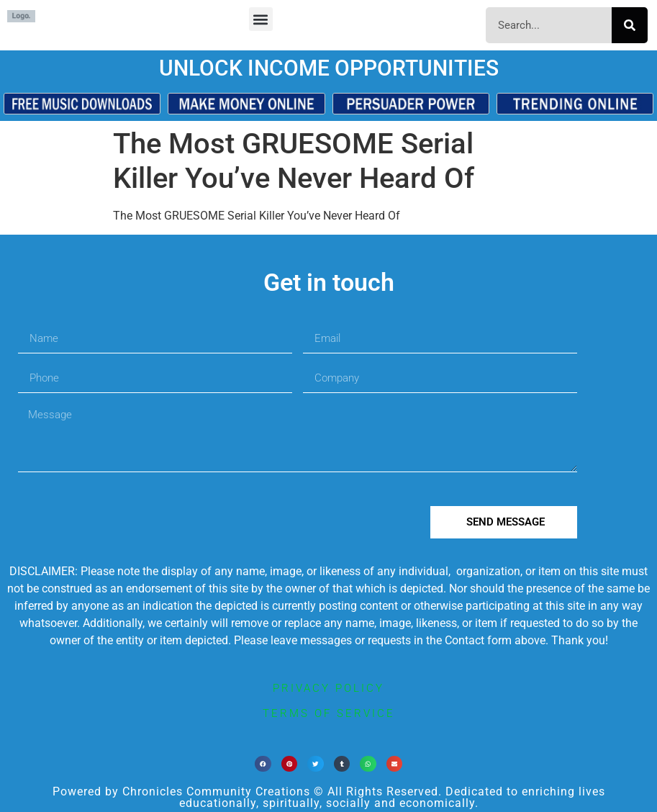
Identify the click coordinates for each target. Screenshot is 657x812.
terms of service (329, 713)
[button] (261, 19)
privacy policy (328, 688)
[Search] (630, 25)
